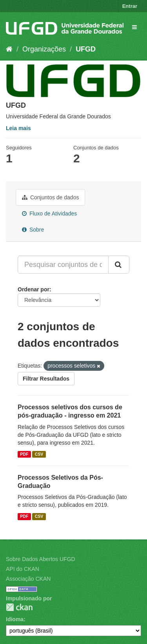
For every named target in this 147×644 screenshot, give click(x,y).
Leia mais (18, 128)
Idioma (15, 619)
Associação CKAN (28, 579)
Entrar (130, 6)
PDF (24, 454)
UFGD (86, 49)
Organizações (44, 49)
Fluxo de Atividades (49, 213)
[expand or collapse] (134, 27)
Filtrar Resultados (46, 379)
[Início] (9, 49)
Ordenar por (34, 289)
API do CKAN (23, 569)
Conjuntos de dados (50, 197)
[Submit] (119, 265)
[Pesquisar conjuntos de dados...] (63, 265)
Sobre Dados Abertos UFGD (41, 559)
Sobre (33, 230)
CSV (39, 454)
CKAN (19, 607)
